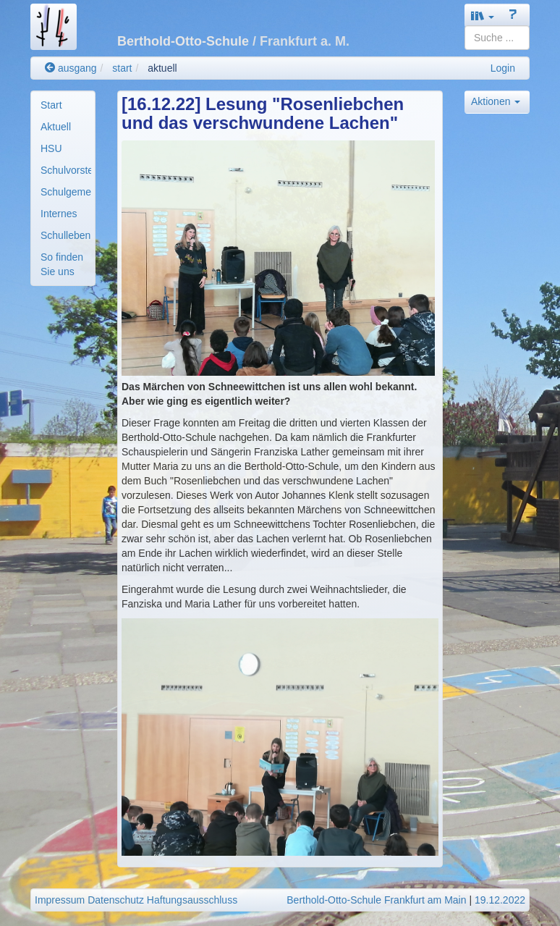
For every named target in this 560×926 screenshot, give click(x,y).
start (122, 68)
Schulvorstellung (66, 170)
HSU (51, 148)
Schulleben (65, 235)
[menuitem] (63, 105)
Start (51, 105)
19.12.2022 (500, 900)
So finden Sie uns (62, 264)
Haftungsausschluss (192, 900)
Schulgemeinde (66, 192)
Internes (59, 214)
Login (503, 68)
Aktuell (56, 127)
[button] (483, 16)
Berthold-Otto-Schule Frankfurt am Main (376, 900)
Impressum (60, 900)
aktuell (162, 68)
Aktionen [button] (496, 101)
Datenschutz (116, 900)
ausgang (71, 68)
